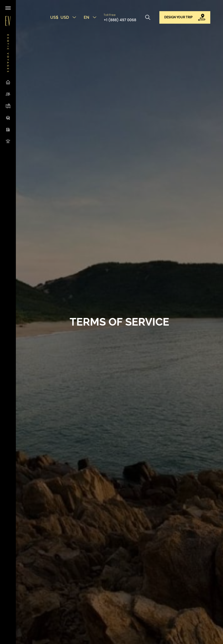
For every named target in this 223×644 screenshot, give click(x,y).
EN (90, 17)
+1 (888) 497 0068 (120, 20)
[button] (185, 17)
